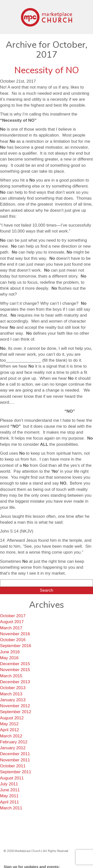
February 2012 (14, 742)
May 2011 (9, 796)
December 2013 (15, 682)
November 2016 (15, 634)
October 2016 (13, 640)
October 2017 (13, 616)
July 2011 (9, 784)
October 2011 (13, 766)
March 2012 (11, 736)
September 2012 (16, 712)
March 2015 (11, 676)
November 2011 (15, 760)
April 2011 (10, 802)
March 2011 (11, 808)
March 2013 (11, 694)
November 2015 (15, 670)
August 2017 (12, 622)
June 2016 (10, 652)
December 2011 (15, 754)
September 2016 (16, 646)
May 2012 (9, 724)
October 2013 (13, 688)
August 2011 (12, 778)
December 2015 (15, 664)
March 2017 (11, 628)
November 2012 (15, 706)
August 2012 (12, 718)
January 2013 (13, 700)
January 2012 (13, 748)
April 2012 (10, 730)
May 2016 (9, 658)
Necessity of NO (47, 70)
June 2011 (10, 790)
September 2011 (16, 772)
